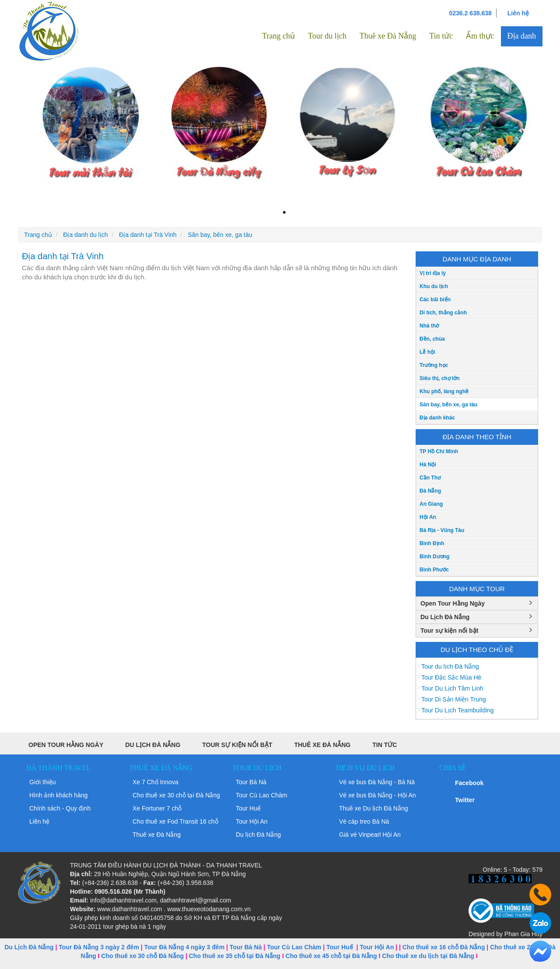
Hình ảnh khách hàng (58, 795)
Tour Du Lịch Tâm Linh (452, 688)
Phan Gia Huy (523, 934)
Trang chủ (278, 36)
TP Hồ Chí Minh (439, 451)
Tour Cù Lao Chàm (262, 795)
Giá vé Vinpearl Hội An (370, 835)
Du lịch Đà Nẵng (258, 835)
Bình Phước (434, 570)
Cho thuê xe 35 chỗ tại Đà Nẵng (235, 956)
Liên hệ (518, 13)
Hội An (428, 517)
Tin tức (441, 36)
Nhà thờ (429, 326)
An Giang (431, 504)
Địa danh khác (437, 418)
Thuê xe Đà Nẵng (388, 36)
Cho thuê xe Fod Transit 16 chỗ (175, 821)
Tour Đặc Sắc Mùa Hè (451, 677)
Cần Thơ (430, 478)
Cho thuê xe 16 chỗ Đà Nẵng (444, 947)
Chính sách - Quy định (60, 808)
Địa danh (522, 36)
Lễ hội (427, 352)
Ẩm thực (480, 36)
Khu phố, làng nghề (444, 391)
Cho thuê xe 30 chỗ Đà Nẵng (142, 956)
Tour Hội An (252, 821)
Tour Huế (248, 808)
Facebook (469, 783)
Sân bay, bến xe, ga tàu (448, 405)
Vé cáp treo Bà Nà (364, 821)
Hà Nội (428, 465)
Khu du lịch (434, 286)
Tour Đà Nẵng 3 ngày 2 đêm (99, 947)
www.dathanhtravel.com (130, 909)
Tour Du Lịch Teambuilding (458, 710)
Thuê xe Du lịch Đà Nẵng (374, 808)
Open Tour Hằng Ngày (453, 603)
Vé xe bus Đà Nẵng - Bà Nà (377, 782)
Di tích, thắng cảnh (443, 313)
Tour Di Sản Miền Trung (454, 699)
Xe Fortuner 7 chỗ (157, 808)
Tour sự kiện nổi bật (449, 631)
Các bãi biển (435, 300)
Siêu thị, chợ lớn (440, 378)
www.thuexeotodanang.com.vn (209, 909)
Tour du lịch (327, 36)
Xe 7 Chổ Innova (156, 782)
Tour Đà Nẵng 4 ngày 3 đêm (185, 947)
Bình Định (432, 543)
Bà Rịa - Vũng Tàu (442, 530)
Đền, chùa (432, 339)
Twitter (465, 800)
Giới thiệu (43, 782)
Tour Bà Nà (251, 782)
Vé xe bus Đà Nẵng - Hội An (378, 795)
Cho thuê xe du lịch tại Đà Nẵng (428, 956)
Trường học (434, 365)
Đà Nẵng (430, 491)
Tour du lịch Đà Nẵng (450, 666)
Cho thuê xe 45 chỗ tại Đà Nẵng (331, 956)
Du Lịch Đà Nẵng (445, 617)
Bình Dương (434, 557)
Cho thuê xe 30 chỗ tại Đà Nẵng (176, 795)
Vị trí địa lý (433, 273)
